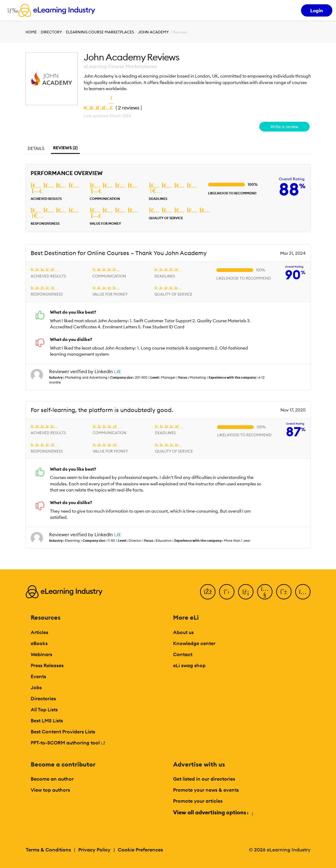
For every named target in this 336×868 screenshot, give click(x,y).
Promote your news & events (206, 790)
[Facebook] (208, 592)
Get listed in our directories (204, 779)
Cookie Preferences (140, 850)
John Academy (153, 32)
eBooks (39, 643)
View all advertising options (213, 812)
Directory (51, 32)
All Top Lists (44, 709)
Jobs (36, 687)
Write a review (284, 127)
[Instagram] (303, 592)
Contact (183, 654)
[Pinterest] (284, 592)
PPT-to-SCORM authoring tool (68, 743)
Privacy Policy (94, 850)
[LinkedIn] (246, 592)
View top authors (50, 790)
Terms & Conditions (48, 850)
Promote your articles (198, 801)
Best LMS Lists (47, 721)
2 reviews (129, 108)
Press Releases (47, 665)
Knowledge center (194, 643)
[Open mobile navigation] (11, 10)
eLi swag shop (189, 665)
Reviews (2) (65, 148)
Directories (43, 698)
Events (38, 676)
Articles (39, 632)
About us (183, 632)
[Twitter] (227, 592)
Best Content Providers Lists (63, 732)
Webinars (41, 654)
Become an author (52, 779)
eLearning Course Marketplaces (100, 32)
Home (31, 32)
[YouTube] (265, 592)
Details (36, 148)
